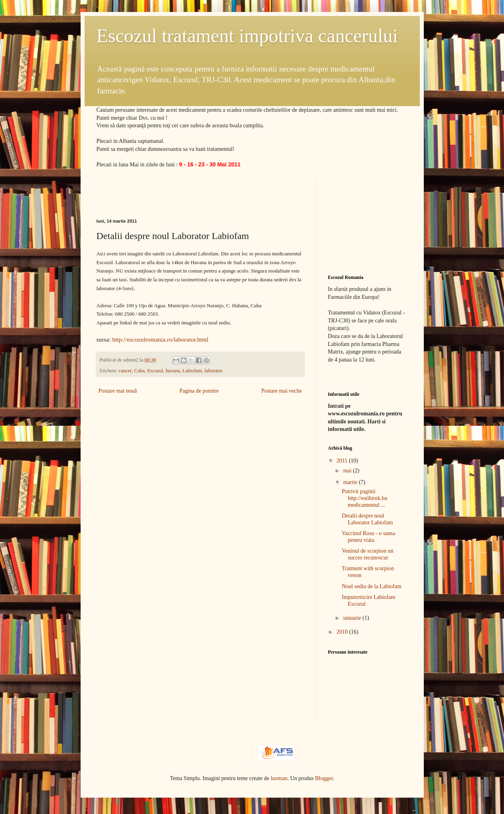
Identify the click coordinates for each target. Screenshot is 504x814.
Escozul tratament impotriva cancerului (247, 36)
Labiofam (192, 371)
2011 (343, 461)
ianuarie (353, 618)
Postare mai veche (282, 391)
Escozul (155, 371)
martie (351, 482)
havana (173, 371)
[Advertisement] (190, 193)
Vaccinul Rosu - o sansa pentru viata (368, 537)
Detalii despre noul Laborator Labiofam (367, 519)
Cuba (139, 371)
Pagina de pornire (199, 391)
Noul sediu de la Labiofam (371, 586)
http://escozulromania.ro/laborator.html (160, 339)
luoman (279, 778)
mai (348, 471)
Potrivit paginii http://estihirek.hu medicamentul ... (364, 498)
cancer (125, 371)
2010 (343, 632)
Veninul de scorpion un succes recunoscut (367, 554)
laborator (213, 371)
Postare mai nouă (118, 391)
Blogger (324, 778)
